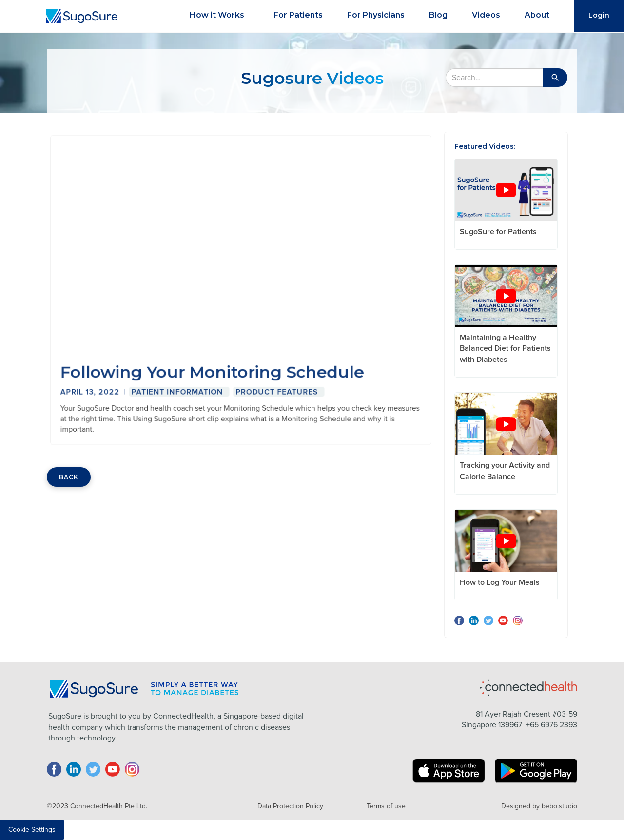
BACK (69, 477)
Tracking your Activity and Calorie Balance (505, 471)
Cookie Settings (32, 830)
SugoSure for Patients (498, 232)
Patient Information (179, 389)
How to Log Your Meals (500, 582)
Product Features (276, 389)
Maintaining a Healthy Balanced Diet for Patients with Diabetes (505, 349)
